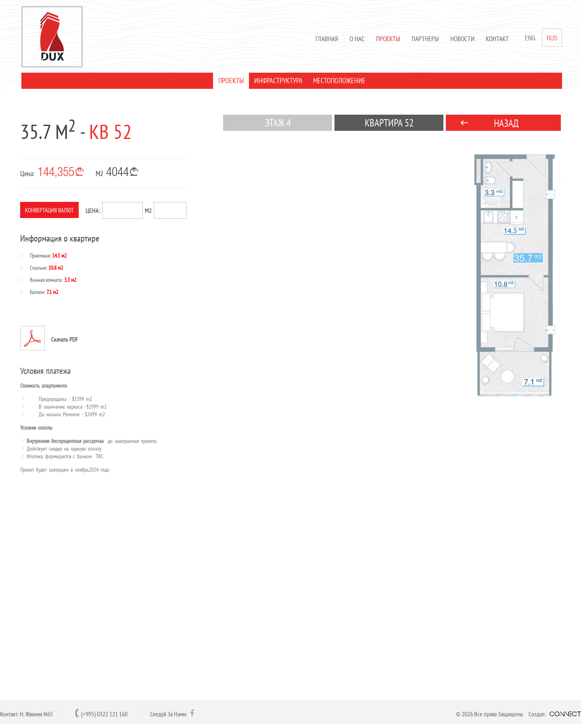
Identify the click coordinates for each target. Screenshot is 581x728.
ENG (529, 39)
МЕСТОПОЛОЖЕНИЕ (338, 81)
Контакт (496, 39)
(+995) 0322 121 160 (104, 714)
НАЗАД (506, 123)
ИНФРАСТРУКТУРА (277, 81)
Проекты (387, 39)
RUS (551, 38)
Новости (461, 39)
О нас (356, 39)
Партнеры (424, 39)
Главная (326, 39)
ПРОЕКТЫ (230, 81)
